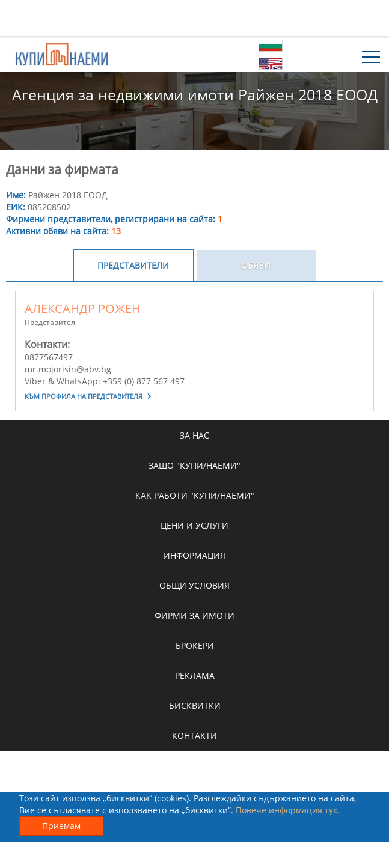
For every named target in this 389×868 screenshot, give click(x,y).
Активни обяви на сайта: (63, 231)
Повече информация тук (286, 810)
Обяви (256, 265)
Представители (133, 265)
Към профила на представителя (88, 396)
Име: (16, 195)
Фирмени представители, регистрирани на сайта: (114, 219)
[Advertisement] (195, 18)
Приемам (61, 826)
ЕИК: (16, 207)
